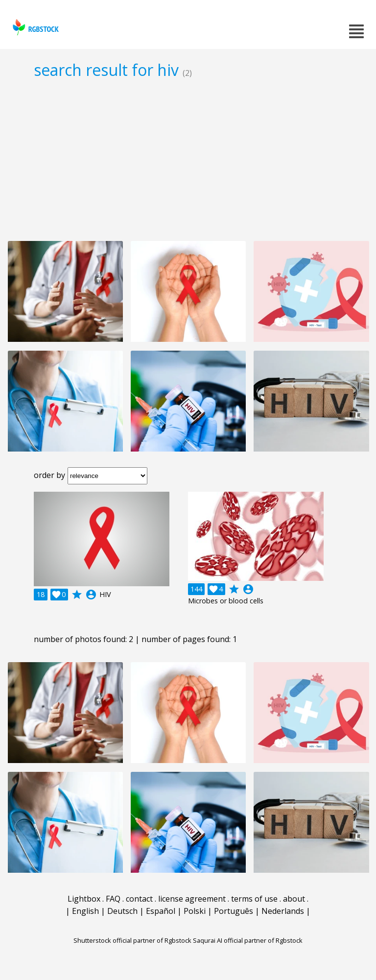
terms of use (254, 899)
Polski (195, 911)
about (294, 899)
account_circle (91, 595)
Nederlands (283, 911)
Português (234, 911)
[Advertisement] (188, 160)
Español (161, 911)
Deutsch (122, 911)
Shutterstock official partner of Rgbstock (132, 940)
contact (139, 899)
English (85, 911)
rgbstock (35, 27)
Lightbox (84, 899)
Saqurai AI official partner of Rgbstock (248, 940)
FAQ (113, 899)
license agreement (192, 899)
